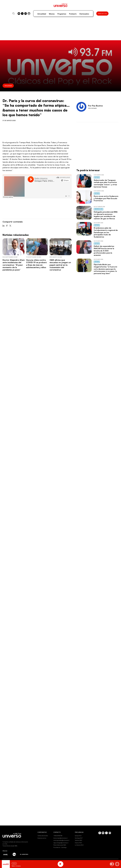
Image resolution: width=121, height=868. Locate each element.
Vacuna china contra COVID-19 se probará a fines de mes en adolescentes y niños (36, 264)
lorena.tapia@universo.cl (60, 838)
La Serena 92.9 (79, 845)
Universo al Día (99, 209)
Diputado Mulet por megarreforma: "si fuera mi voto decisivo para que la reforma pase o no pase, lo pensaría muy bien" (105, 269)
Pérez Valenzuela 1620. (60, 845)
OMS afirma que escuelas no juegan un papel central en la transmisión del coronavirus (60, 265)
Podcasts (73, 14)
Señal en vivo (102, 13)
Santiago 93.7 (79, 838)
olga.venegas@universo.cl (61, 843)
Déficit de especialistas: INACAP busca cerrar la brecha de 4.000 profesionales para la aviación (104, 251)
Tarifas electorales (43, 836)
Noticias (97, 177)
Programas (62, 14)
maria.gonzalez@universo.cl (61, 840)
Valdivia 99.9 (78, 840)
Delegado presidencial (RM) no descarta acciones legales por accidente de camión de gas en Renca (106, 215)
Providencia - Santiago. (60, 847)
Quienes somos (42, 838)
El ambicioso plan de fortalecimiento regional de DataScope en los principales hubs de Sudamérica (106, 232)
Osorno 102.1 (78, 843)
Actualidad (42, 14)
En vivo (14, 863)
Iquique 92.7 (78, 836)
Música (52, 14)
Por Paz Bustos (95, 106)
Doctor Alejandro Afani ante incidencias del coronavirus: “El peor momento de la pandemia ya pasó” (13, 265)
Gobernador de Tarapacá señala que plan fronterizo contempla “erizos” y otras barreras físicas (105, 183)
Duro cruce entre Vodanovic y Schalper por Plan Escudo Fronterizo (106, 198)
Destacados (84, 14)
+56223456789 (58, 836)
